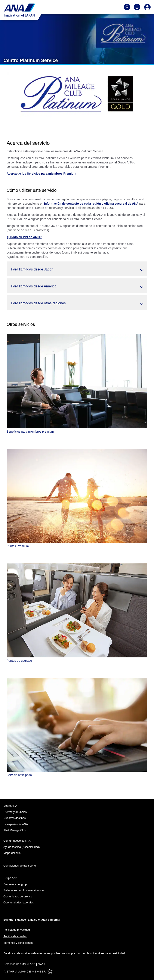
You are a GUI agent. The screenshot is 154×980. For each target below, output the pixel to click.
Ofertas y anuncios (15, 812)
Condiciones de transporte (20, 866)
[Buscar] (127, 7)
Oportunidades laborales (19, 902)
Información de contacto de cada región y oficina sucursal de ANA (91, 204)
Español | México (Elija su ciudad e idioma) (32, 920)
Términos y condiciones (18, 943)
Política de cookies (15, 936)
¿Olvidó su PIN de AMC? (24, 237)
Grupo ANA (10, 878)
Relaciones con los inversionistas (24, 890)
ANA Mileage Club (15, 830)
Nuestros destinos (15, 818)
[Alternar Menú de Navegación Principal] (137, 7)
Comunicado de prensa (18, 896)
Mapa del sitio (12, 853)
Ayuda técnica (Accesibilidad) (22, 847)
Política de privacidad (17, 930)
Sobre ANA (10, 806)
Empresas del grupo (16, 884)
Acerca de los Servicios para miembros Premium (41, 174)
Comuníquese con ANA (18, 841)
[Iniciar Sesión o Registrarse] (147, 7)
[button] (77, 269)
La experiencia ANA (16, 824)
